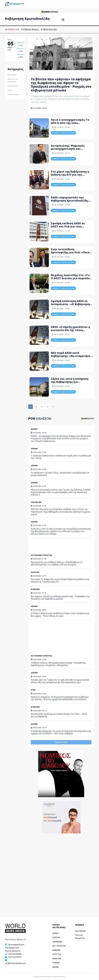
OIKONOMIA (57, 942)
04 (48, 407)
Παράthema (13, 86)
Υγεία (10, 90)
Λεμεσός (20, 48)
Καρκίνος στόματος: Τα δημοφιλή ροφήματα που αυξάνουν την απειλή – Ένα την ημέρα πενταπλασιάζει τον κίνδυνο (60, 698)
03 (42, 407)
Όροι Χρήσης (81, 931)
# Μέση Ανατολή (49, 29)
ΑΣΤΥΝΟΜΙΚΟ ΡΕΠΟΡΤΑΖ (42, 555)
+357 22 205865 (15, 954)
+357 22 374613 (15, 957)
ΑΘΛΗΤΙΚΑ (57, 959)
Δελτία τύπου (13, 95)
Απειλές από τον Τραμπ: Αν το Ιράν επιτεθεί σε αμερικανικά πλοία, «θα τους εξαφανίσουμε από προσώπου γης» (60, 681)
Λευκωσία (21, 43)
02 (36, 407)
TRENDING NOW (12, 29)
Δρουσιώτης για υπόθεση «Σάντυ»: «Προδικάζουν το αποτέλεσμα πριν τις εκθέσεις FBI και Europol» (57, 563)
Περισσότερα (61, 742)
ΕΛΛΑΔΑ (56, 963)
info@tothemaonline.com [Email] (15, 963)
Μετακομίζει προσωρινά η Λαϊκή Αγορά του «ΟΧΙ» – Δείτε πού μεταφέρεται (59, 715)
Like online (12, 75)
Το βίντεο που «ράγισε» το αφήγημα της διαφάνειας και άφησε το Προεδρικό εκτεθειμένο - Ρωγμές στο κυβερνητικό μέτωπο (61, 85)
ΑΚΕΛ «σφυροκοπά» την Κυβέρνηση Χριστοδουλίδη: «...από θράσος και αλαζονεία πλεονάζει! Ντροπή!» (71, 202)
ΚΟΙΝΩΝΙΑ (35, 589)
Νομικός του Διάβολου (13, 80)
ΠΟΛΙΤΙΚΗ (35, 572)
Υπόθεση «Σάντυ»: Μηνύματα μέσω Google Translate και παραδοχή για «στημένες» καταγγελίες (58, 664)
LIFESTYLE (57, 954)
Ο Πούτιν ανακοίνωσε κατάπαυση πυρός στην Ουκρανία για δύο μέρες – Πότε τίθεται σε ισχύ (60, 615)
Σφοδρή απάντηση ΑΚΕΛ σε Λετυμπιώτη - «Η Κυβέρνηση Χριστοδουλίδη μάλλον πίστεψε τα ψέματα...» (70, 306)
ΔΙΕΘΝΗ (34, 429)
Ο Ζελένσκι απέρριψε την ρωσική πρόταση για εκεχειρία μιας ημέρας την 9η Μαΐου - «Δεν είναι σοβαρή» (61, 732)
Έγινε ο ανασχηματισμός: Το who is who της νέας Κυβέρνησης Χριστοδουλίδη (70, 123)
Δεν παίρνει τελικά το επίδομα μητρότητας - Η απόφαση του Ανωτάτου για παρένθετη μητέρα (60, 598)
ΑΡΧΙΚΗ (56, 933)
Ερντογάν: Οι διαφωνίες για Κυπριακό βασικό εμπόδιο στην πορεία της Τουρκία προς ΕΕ (60, 580)
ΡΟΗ (40, 418)
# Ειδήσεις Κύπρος (30, 29)
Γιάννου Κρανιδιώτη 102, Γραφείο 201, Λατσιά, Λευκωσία (15, 948)
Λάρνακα (20, 54)
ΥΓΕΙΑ (33, 690)
